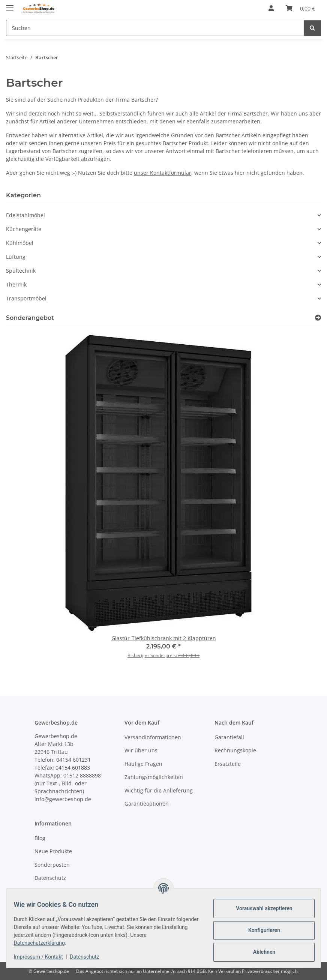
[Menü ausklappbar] (10, 5)
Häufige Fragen (143, 764)
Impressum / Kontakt (43, 957)
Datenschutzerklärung (44, 943)
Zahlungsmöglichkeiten (154, 777)
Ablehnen (259, 952)
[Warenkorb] (300, 8)
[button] (271, 8)
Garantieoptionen (147, 804)
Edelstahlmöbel (25, 215)
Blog (40, 838)
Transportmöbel (26, 298)
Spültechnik (21, 271)
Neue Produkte (53, 851)
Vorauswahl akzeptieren (259, 908)
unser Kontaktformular (163, 173)
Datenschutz (89, 957)
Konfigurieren (259, 930)
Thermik (16, 284)
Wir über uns (141, 750)
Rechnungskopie (235, 750)
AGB (40, 891)
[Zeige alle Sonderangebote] (318, 318)
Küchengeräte (24, 229)
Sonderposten (52, 865)
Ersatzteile (228, 764)
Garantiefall (229, 737)
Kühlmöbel (20, 243)
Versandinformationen (153, 737)
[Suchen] (155, 28)
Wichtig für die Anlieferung (159, 790)
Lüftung (16, 257)
